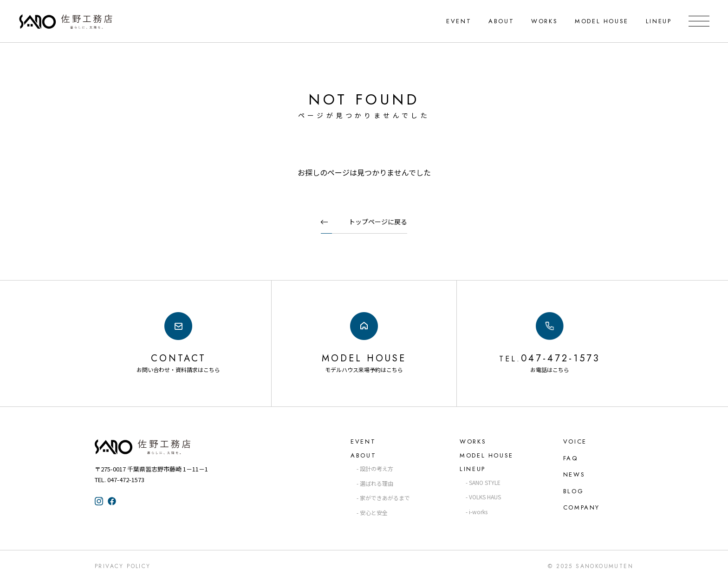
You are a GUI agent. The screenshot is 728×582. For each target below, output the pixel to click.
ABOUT (501, 21)
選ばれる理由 (377, 483)
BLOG (573, 491)
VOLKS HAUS (485, 497)
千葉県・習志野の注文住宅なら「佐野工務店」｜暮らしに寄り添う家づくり (66, 21)
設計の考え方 (377, 468)
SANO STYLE (485, 482)
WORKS (544, 21)
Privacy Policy (123, 566)
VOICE (575, 441)
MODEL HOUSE (602, 21)
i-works (478, 512)
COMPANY (582, 507)
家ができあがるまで (385, 498)
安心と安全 (374, 513)
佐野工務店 (160, 447)
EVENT (459, 21)
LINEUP (658, 21)
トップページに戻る (378, 222)
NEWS (574, 474)
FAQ (571, 458)
